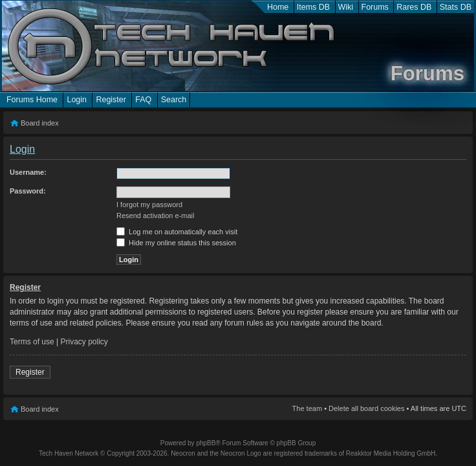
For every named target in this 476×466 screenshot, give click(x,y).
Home (278, 7)
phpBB (206, 443)
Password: (28, 191)
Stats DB (456, 7)
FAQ (143, 100)
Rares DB (414, 7)
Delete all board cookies (366, 408)
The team (307, 408)
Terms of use (32, 342)
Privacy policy (84, 342)
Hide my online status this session (176, 243)
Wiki (346, 7)
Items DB (313, 7)
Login (77, 100)
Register (111, 100)
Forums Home (32, 100)
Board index (40, 123)
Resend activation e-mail (155, 216)
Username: (28, 172)
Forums (375, 7)
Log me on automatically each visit (177, 232)
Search (174, 100)
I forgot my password (149, 205)
